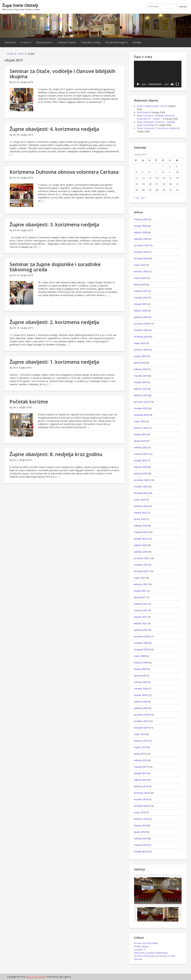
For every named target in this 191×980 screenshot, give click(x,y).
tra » (143, 198)
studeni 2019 (141, 721)
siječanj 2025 (141, 317)
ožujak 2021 (140, 617)
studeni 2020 (141, 643)
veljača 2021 (141, 623)
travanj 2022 (141, 532)
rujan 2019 (140, 734)
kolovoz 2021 (141, 584)
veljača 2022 (141, 545)
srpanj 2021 (140, 591)
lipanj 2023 (140, 441)
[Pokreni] (138, 84)
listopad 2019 (141, 728)
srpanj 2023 (140, 434)
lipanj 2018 (140, 832)
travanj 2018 (141, 845)
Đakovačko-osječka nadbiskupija (151, 953)
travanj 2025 (141, 297)
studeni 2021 (141, 565)
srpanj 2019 (140, 747)
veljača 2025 (141, 311)
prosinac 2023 (142, 402)
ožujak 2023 (140, 460)
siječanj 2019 (141, 786)
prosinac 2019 (142, 715)
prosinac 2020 (142, 636)
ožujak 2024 (140, 382)
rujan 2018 (140, 812)
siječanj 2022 (141, 552)
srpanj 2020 (140, 669)
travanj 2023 (141, 454)
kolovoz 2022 (141, 506)
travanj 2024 (141, 376)
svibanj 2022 (141, 526)
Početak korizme (29, 402)
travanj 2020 (141, 689)
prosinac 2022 (142, 480)
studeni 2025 (141, 252)
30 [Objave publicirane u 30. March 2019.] (170, 190)
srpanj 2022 (140, 513)
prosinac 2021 (142, 558)
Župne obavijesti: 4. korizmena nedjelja (54, 129)
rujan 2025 (140, 265)
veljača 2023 (141, 467)
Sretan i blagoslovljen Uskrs (151, 106)
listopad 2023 (141, 415)
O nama (26, 42)
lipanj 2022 (140, 519)
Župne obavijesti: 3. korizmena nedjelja (54, 225)
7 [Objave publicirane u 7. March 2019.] (156, 172)
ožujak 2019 (140, 773)
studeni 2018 (141, 799)
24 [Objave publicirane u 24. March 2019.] (177, 184)
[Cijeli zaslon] (177, 84)
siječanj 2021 (141, 630)
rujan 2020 (140, 656)
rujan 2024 (140, 343)
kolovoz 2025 (141, 271)
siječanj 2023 (141, 473)
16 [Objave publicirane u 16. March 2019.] (170, 178)
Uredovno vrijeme (67, 42)
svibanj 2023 (141, 447)
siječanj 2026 (141, 239)
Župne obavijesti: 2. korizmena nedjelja (54, 322)
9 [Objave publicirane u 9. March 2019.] (170, 172)
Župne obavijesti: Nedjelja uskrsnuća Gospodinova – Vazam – (156, 117)
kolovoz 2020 (141, 662)
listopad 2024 (141, 337)
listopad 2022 (141, 493)
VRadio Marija (141, 946)
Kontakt (137, 42)
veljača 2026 (141, 232)
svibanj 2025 (141, 291)
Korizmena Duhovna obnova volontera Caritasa (64, 172)
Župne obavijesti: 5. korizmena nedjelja (157, 128)
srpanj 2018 (140, 825)
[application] (158, 74)
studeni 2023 (141, 408)
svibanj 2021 (141, 604)
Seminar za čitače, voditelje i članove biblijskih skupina (62, 74)
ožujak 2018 (140, 851)
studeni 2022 (141, 487)
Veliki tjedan (143, 112)
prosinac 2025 (142, 245)
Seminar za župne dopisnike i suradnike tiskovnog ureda (55, 267)
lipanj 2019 (140, 754)
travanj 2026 (141, 219)
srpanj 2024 (140, 356)
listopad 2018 (141, 806)
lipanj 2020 (140, 676)
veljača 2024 (141, 389)
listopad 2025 (141, 258)
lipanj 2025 (140, 284)
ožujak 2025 (140, 304)
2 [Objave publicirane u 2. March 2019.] (170, 166)
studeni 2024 (141, 330)
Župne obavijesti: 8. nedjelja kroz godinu (56, 454)
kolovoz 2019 (141, 741)
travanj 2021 (141, 610)
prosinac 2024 (142, 324)
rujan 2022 (140, 500)
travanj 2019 (141, 767)
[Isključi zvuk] (172, 84)
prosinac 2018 (142, 793)
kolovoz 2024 (141, 350)
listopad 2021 (141, 571)
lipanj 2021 (140, 597)
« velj (137, 198)
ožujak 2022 (140, 539)
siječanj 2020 (141, 708)
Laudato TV (140, 950)
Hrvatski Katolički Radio (146, 943)
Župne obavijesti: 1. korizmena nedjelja (54, 362)
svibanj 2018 (141, 838)
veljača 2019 (141, 780)
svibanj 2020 (141, 682)
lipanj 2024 (140, 363)
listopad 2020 (141, 649)
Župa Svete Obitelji (20, 5)
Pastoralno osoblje (91, 42)
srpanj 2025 (140, 278)
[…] (103, 102)
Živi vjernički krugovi (117, 42)
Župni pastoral (44, 42)
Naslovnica (10, 42)
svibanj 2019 (141, 760)
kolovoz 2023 (141, 428)
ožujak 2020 (140, 695)
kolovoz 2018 (141, 819)
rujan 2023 (140, 421)
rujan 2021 (140, 578)
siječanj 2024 (141, 395)
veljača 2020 (141, 702)
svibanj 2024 (141, 369)
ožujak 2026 (140, 226)
